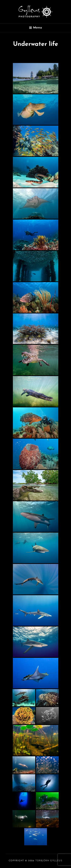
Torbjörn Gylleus (49, 861)
